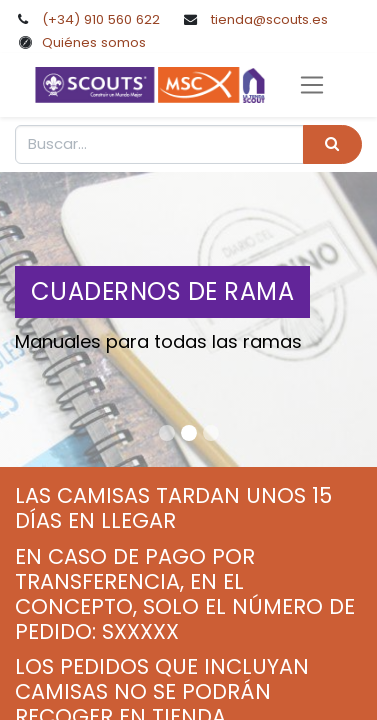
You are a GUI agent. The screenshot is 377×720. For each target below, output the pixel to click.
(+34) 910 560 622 (101, 19)
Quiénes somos (94, 42)
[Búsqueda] (332, 144)
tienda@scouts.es (269, 19)
